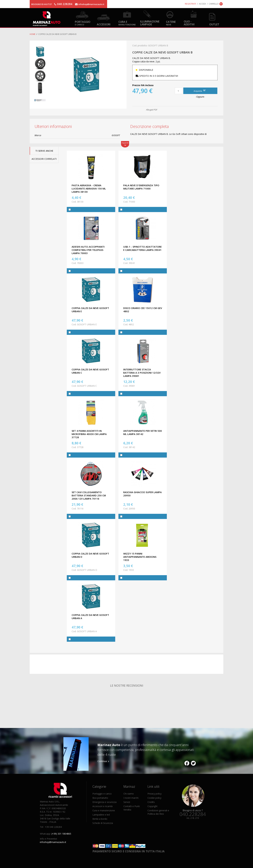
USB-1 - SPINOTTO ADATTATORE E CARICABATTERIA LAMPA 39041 (142, 248)
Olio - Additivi (189, 23)
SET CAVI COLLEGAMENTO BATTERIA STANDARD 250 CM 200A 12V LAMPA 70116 (89, 495)
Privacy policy (154, 794)
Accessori (104, 24)
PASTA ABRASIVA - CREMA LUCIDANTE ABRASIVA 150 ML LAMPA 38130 (89, 188)
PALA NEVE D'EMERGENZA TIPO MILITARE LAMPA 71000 (141, 187)
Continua (102, 761)
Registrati (190, 4)
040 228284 (65, 4)
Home (33, 34)
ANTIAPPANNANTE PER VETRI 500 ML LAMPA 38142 (143, 432)
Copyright (152, 806)
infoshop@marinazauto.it (91, 4)
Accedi (202, 4)
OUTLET (214, 24)
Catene (171, 23)
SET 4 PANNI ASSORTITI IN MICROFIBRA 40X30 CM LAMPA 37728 (89, 434)
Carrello (214, 4)
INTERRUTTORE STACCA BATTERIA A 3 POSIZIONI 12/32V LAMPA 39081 (142, 373)
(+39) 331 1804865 (61, 834)
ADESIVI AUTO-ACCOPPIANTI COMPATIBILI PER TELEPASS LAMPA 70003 (88, 250)
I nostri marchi (131, 798)
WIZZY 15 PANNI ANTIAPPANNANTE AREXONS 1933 (140, 557)
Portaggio (83, 23)
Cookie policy (154, 798)
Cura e (127, 23)
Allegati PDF (152, 110)
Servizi (127, 802)
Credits (151, 802)
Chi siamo (129, 794)
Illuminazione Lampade (150, 23)
